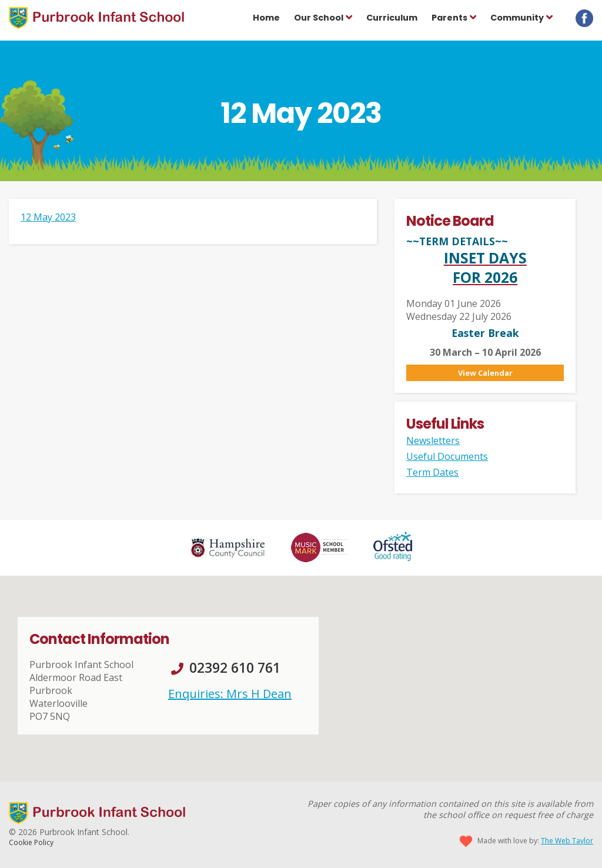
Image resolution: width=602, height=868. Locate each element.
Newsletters (433, 440)
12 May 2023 (48, 217)
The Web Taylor (567, 841)
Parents (449, 18)
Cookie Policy (31, 842)
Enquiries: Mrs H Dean (230, 694)
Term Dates (432, 472)
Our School (319, 18)
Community (517, 18)
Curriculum (392, 18)
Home (266, 18)
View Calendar (485, 373)
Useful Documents (447, 456)
